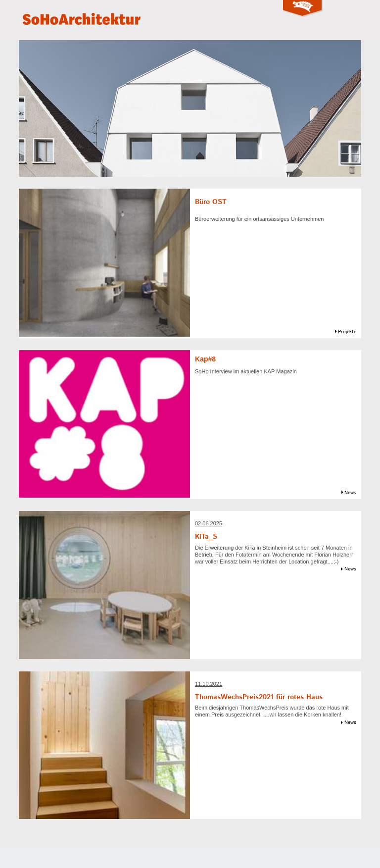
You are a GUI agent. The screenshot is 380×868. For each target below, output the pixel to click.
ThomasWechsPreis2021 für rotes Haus (259, 697)
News (350, 493)
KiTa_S (206, 537)
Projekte (347, 332)
